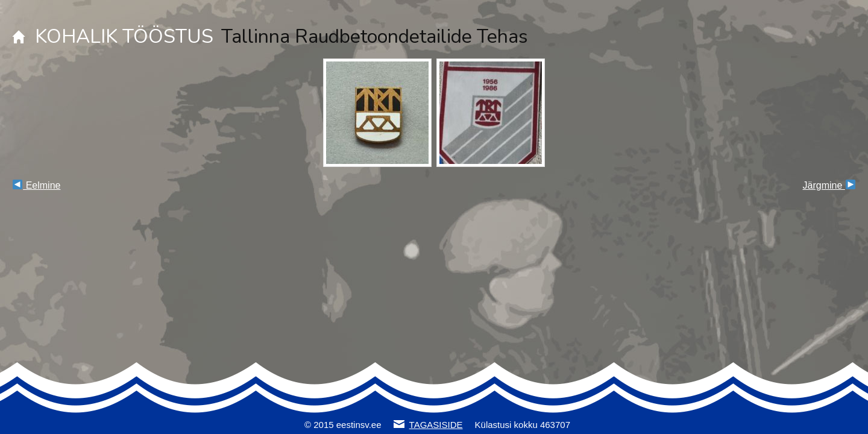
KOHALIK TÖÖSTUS (124, 36)
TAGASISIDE (436, 425)
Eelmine (36, 185)
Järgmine (829, 185)
